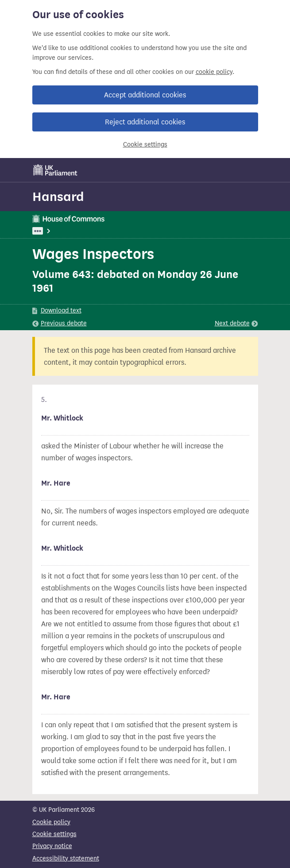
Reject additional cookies (145, 122)
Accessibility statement (66, 858)
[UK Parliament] (55, 170)
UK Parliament (52, 231)
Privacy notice (52, 846)
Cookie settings (145, 145)
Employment (125, 231)
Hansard (58, 197)
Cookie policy (51, 822)
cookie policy (214, 72)
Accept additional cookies (145, 95)
